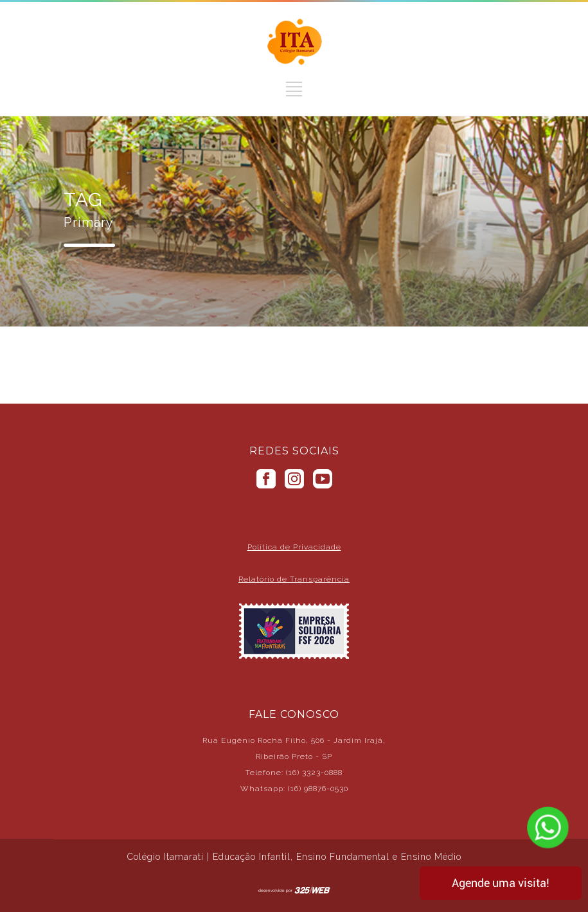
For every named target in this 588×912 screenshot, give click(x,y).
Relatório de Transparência (294, 579)
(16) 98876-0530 (318, 789)
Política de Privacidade (294, 547)
